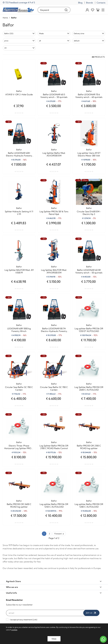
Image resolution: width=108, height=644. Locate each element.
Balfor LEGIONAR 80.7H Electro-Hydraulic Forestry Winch (54, 330)
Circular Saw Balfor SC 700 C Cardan (19, 388)
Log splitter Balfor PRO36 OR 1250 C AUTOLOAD (54, 505)
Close (54, 639)
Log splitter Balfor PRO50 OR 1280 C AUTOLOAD (89, 505)
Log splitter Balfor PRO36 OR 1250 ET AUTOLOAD (89, 330)
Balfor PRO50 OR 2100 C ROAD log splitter (89, 447)
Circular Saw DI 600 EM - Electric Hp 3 (89, 213)
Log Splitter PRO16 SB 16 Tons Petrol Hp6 (54, 213)
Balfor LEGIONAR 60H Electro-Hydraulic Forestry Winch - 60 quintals (19, 154)
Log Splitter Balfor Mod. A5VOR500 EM (54, 154)
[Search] (66, 10)
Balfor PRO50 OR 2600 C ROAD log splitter (19, 505)
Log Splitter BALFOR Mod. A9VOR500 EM (54, 271)
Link (35, 620)
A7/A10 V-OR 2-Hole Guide (19, 94)
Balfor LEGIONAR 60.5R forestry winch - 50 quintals (89, 271)
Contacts (101, 3)
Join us (91, 613)
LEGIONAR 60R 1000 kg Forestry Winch (19, 330)
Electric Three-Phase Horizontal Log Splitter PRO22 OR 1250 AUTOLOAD (19, 447)
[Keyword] (50, 10)
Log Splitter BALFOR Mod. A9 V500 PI (19, 271)
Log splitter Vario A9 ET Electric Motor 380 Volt (89, 154)
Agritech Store (54, 581)
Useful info (54, 593)
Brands (90, 3)
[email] (46, 613)
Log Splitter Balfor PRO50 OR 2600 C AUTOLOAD (89, 388)
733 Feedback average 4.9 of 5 (19, 2)
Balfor (19, 91)
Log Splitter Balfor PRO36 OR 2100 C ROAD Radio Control (54, 447)
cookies (14, 630)
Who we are (54, 587)
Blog (80, 3)
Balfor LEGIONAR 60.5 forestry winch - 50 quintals (54, 96)
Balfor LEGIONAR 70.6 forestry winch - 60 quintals (89, 96)
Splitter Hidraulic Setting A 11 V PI (19, 213)
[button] (19, 33)
